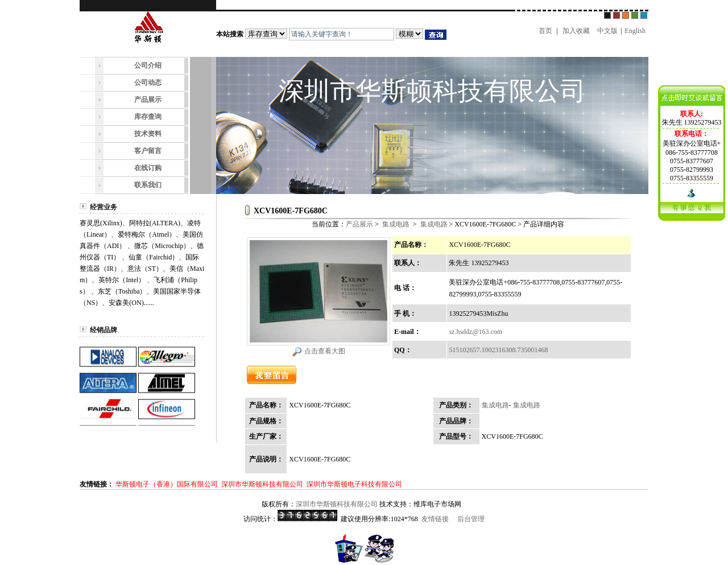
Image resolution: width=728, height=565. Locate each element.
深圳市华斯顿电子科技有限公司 (354, 484)
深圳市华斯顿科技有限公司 (262, 484)
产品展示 (148, 100)
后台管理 (471, 519)
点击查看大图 (325, 351)
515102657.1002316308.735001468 (498, 350)
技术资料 (148, 134)
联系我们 (148, 185)
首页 (545, 31)
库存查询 (148, 117)
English (635, 31)
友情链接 (435, 519)
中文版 (607, 31)
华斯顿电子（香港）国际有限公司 (167, 484)
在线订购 (148, 168)
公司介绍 (148, 65)
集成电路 (396, 224)
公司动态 (148, 83)
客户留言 (148, 151)
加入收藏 (576, 31)
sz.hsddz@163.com (475, 332)
